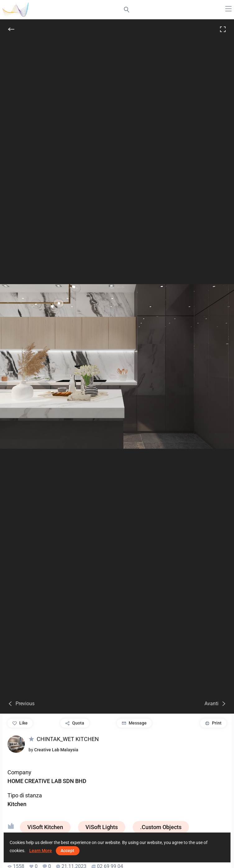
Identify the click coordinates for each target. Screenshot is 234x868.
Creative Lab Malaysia (56, 750)
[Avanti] (216, 704)
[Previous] (21, 704)
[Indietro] (11, 29)
